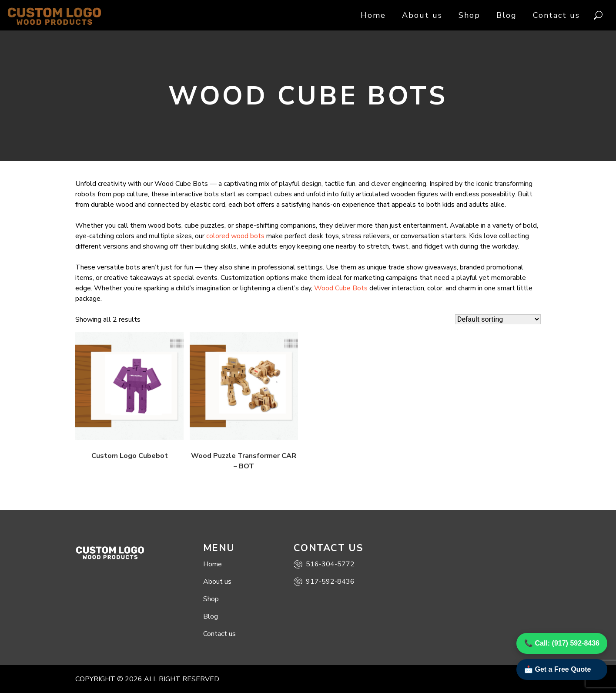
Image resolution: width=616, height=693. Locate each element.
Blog (507, 15)
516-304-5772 (324, 564)
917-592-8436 (324, 582)
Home (373, 15)
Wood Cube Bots (341, 288)
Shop (469, 15)
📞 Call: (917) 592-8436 (562, 643)
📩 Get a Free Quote (557, 669)
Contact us (556, 15)
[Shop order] (498, 319)
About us (422, 15)
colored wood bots (235, 236)
